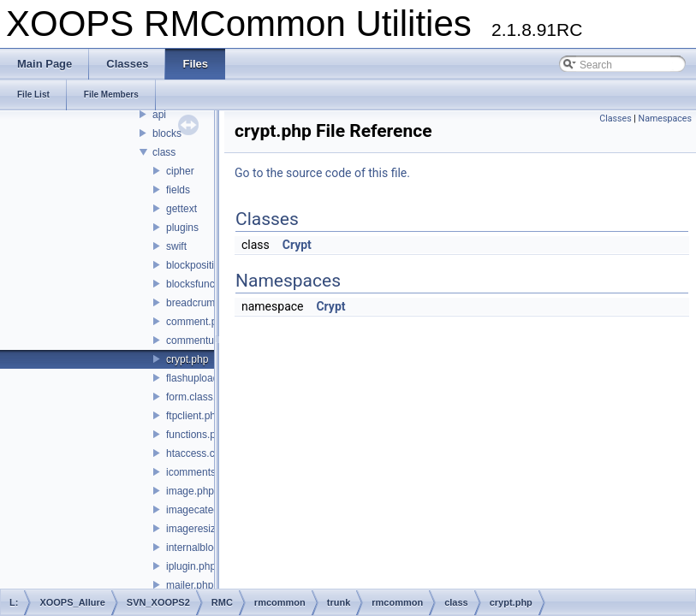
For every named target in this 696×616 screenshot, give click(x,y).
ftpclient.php (194, 416)
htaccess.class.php (209, 453)
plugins (182, 228)
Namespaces (665, 118)
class (164, 152)
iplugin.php (191, 566)
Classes (615, 118)
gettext (181, 209)
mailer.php (190, 585)
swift (176, 246)
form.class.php (199, 397)
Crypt (297, 245)
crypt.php (187, 359)
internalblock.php (205, 548)
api (159, 115)
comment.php (197, 322)
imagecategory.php (209, 510)
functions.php (196, 435)
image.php (190, 491)
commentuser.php (207, 341)
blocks (167, 133)
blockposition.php (206, 265)
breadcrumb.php (203, 303)
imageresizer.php (205, 529)
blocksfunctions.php (211, 284)
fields (178, 190)
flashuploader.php (207, 378)
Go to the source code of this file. (322, 173)
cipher (180, 171)
